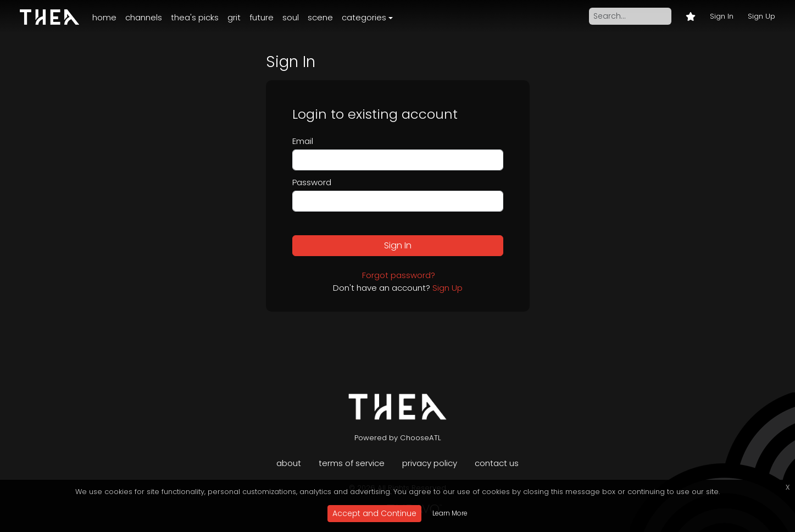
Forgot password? (399, 275)
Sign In (722, 16)
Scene (320, 17)
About (289, 463)
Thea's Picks (195, 17)
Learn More (450, 513)
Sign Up (761, 16)
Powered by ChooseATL (398, 438)
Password (312, 182)
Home (104, 17)
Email (303, 141)
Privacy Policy (430, 463)
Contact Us (497, 463)
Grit (234, 17)
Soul (291, 17)
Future (262, 17)
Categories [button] (364, 17)
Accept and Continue (374, 513)
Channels (144, 17)
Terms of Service (352, 463)
